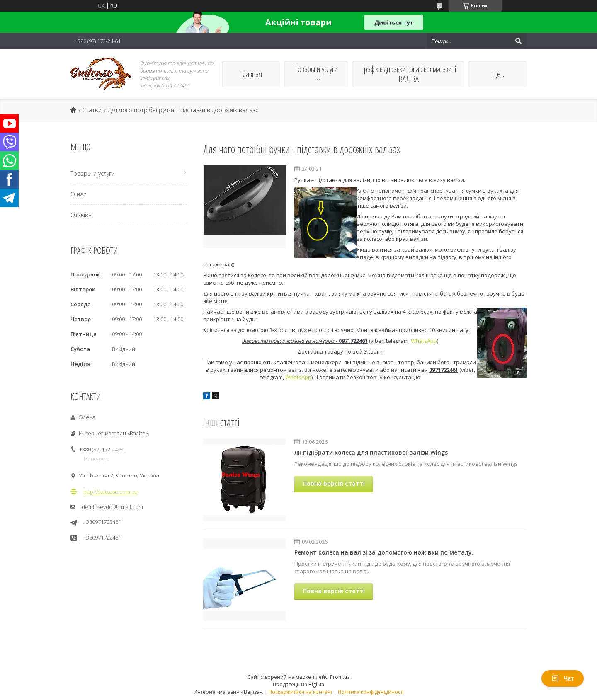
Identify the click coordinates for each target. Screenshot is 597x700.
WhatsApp (424, 341)
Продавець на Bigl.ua (298, 684)
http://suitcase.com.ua (110, 492)
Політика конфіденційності (371, 692)
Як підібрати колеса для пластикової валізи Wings (371, 452)
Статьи (92, 110)
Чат (563, 678)
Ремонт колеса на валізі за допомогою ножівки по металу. (384, 552)
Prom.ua (340, 677)
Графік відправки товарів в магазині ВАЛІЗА (409, 74)
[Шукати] (518, 41)
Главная (251, 74)
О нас (78, 194)
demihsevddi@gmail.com (112, 507)
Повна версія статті (334, 483)
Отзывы (81, 215)
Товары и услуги (316, 69)
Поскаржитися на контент (301, 692)
